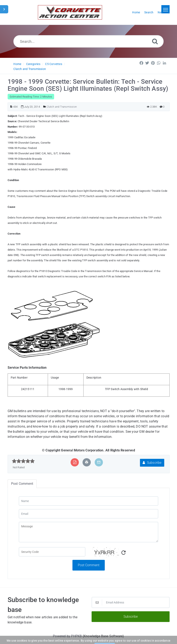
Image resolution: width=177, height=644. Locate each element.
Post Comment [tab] (22, 484)
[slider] (23, 461)
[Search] (155, 41)
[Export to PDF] (75, 462)
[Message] (88, 532)
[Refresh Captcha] (123, 553)
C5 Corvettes (54, 64)
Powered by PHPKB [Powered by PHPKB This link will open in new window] (67, 636)
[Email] (88, 514)
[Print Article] (87, 462)
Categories (33, 64)
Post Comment (89, 565)
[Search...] (88, 41)
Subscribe (152, 463)
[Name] (88, 501)
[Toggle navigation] (165, 9)
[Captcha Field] (52, 552)
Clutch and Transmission (30, 69)
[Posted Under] (45, 107)
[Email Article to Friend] (99, 462)
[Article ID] (11, 107)
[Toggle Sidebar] (4, 9)
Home (17, 64)
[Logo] (70, 12)
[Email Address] (131, 602)
